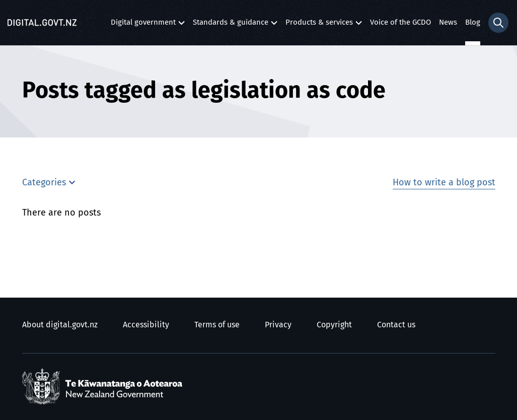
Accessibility (146, 325)
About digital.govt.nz (60, 325)
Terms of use (217, 325)
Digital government (143, 25)
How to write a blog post (444, 183)
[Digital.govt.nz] (42, 23)
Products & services (319, 25)
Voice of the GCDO (400, 22)
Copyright (334, 325)
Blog (473, 22)
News (448, 22)
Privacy (278, 325)
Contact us (396, 325)
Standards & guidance (231, 25)
